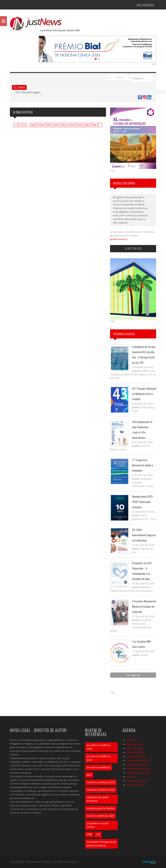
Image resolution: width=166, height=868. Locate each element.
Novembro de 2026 (138, 769)
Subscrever (133, 249)
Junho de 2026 (135, 748)
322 (64, 125)
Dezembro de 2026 (138, 773)
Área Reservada (145, 5)
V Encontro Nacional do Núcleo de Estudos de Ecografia (144, 606)
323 (71, 125)
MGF (89, 775)
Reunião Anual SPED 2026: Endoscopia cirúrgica (142, 502)
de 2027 (131, 777)
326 (94, 125)
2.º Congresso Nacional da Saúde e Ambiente (142, 465)
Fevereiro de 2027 (138, 781)
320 (48, 125)
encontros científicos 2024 (99, 758)
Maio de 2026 (135, 744)
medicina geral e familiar (101, 808)
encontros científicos (99, 767)
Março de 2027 (136, 785)
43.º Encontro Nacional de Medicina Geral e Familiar (144, 394)
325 (87, 125)
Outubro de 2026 (137, 764)
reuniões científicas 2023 (101, 790)
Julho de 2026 (135, 752)
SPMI (89, 834)
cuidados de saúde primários (98, 799)
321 (56, 125)
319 (41, 125)
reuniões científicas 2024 (101, 782)
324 (79, 125)
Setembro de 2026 (138, 760)
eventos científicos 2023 (100, 816)
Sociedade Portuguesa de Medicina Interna (101, 844)
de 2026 (131, 740)
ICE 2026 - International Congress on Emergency (144, 535)
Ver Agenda (133, 675)
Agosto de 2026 (136, 756)
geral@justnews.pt (119, 239)
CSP (98, 834)
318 (33, 125)
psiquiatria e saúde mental (98, 825)
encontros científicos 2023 (99, 747)
